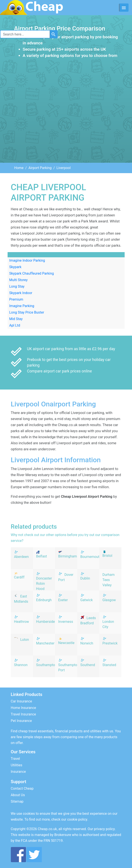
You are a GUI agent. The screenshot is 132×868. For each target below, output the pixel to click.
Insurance (18, 772)
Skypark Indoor (21, 293)
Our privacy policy (101, 829)
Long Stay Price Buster (27, 312)
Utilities (17, 765)
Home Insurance (24, 708)
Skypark (15, 267)
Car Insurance (21, 701)
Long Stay (17, 286)
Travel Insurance (23, 714)
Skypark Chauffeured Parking (32, 273)
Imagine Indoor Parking (27, 260)
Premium (16, 299)
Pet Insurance (21, 721)
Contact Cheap (22, 788)
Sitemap (17, 801)
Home (19, 168)
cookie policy (77, 819)
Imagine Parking (22, 306)
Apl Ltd (15, 325)
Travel (15, 759)
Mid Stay (16, 319)
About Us (18, 795)
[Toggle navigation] (124, 8)
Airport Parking (40, 168)
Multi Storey (19, 280)
